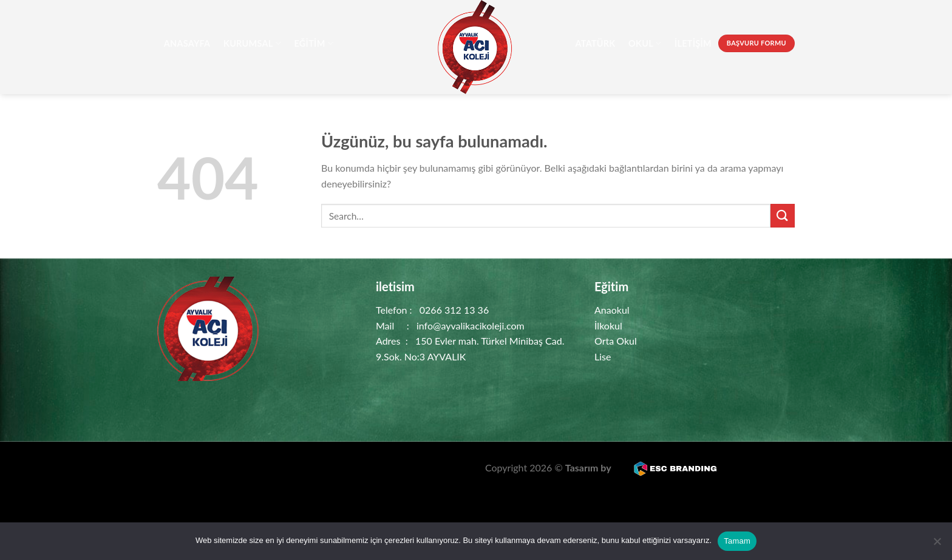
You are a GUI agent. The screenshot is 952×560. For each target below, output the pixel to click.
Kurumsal (252, 43)
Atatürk (595, 43)
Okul (645, 43)
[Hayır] (937, 545)
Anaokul (612, 310)
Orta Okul (616, 341)
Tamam (737, 541)
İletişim (693, 43)
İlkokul (608, 326)
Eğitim (314, 43)
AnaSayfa (187, 43)
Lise (603, 356)
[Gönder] (783, 216)
